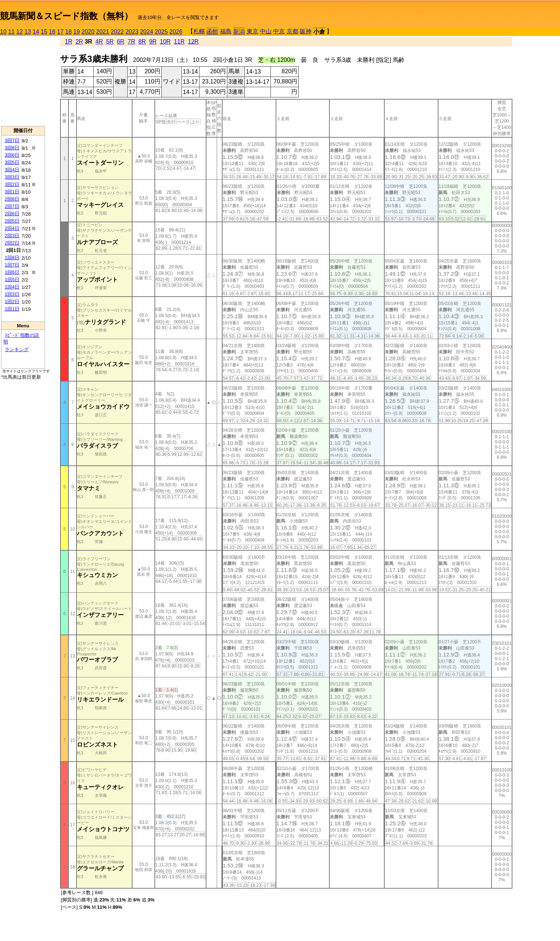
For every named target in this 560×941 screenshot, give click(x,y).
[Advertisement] (23, 81)
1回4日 (12, 287)
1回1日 (12, 309)
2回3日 (12, 236)
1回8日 (12, 258)
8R (142, 42)
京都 (292, 31)
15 (44, 32)
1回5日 (12, 280)
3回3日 (12, 177)
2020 (88, 32)
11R (179, 42)
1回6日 (12, 272)
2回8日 (12, 199)
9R (153, 42)
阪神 (306, 31)
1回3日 (12, 294)
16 (52, 32)
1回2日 (12, 302)
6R (120, 42)
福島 (226, 31)
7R (131, 42)
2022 (117, 32)
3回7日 (12, 140)
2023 (132, 32)
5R (110, 42)
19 (76, 32)
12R (193, 42)
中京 (279, 31)
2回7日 (12, 206)
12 (20, 32)
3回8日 (12, 148)
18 (68, 32)
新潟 (239, 32)
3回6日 (12, 155)
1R (68, 42)
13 (28, 32)
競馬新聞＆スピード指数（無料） (66, 16)
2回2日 (12, 243)
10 (3, 32)
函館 (212, 32)
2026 (176, 32)
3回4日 (12, 170)
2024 (147, 32)
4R (99, 42)
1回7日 (12, 265)
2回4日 (12, 228)
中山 (266, 31)
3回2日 (12, 184)
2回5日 (12, 221)
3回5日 (12, 162)
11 (11, 32)
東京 (253, 31)
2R (79, 42)
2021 (103, 32)
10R (165, 42)
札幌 (199, 31)
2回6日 (12, 214)
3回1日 (12, 192)
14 (36, 32)
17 (60, 32)
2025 (161, 32)
